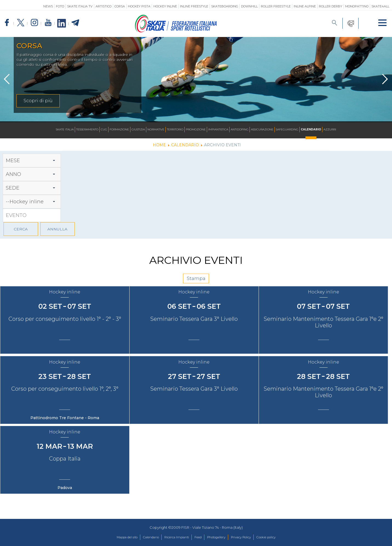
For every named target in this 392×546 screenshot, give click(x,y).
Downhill (249, 6)
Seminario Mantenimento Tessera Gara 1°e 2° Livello (326, 329)
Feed (197, 538)
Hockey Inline (165, 6)
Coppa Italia (65, 473)
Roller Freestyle (276, 6)
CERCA (21, 229)
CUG (104, 130)
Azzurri (330, 130)
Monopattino (357, 6)
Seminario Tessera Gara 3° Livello (196, 326)
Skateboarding (225, 6)
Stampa (196, 281)
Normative (156, 130)
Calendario (311, 130)
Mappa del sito (115, 538)
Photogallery (219, 538)
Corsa (120, 6)
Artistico (104, 6)
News (48, 6)
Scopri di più (38, 101)
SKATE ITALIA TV (80, 6)
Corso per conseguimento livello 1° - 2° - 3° (65, 326)
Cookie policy (278, 538)
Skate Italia (65, 130)
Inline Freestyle (194, 6)
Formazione (119, 130)
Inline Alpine (305, 6)
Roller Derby (331, 6)
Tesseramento (87, 130)
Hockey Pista (139, 6)
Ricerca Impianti (173, 538)
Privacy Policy (248, 538)
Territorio (175, 130)
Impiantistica (218, 130)
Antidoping (240, 130)
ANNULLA (57, 229)
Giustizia (138, 130)
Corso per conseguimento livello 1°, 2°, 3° (65, 399)
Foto (60, 6)
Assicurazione (262, 130)
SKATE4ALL (380, 6)
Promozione (196, 130)
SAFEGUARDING (287, 130)
